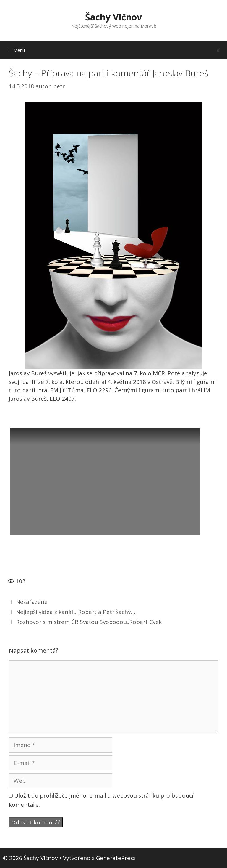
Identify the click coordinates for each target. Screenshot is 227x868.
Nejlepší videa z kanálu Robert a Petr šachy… (76, 612)
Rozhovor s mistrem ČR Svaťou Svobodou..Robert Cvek (89, 622)
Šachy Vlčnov (113, 17)
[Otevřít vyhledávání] (218, 50)
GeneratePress (116, 858)
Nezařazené (32, 602)
